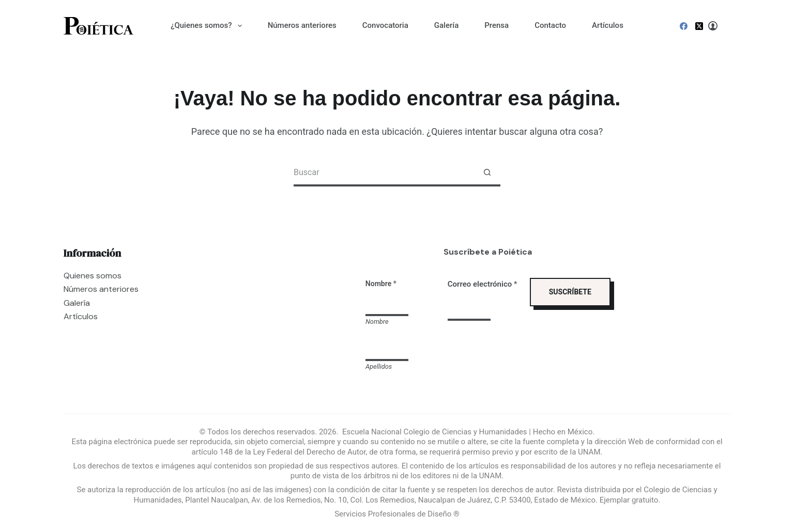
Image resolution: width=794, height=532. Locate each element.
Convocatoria (385, 25)
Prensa (497, 25)
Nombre (377, 322)
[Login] (713, 26)
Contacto (550, 25)
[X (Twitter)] (699, 26)
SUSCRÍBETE (570, 292)
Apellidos (379, 366)
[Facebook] (684, 26)
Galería (446, 25)
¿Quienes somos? (208, 26)
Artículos (608, 25)
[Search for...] (384, 173)
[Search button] (487, 173)
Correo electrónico (483, 284)
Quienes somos (93, 276)
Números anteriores (302, 25)
